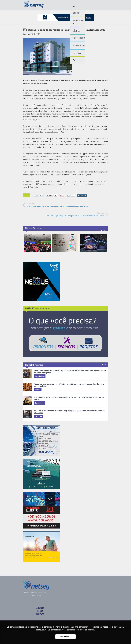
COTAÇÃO (77, 53)
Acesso (38, 389)
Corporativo (40, 403)
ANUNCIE (77, 13)
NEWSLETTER (79, 45)
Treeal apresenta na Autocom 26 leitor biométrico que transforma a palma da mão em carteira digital (70, 385)
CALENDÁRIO (79, 38)
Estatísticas (40, 376)
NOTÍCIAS (76, 22)
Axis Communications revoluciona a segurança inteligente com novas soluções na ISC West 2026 (70, 412)
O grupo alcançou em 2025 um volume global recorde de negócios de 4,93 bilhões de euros (69, 398)
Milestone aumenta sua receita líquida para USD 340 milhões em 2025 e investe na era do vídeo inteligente (70, 372)
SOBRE (40, 611)
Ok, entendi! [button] (65, 637)
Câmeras (39, 416)
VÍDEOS (77, 31)
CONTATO (40, 614)
